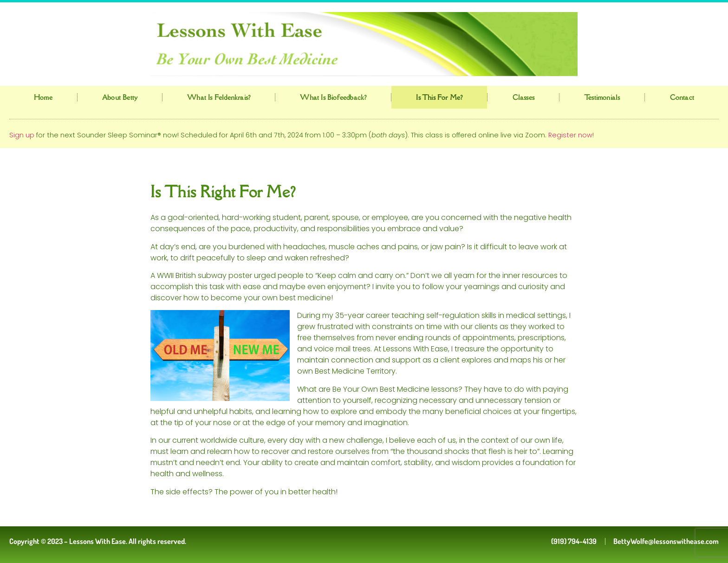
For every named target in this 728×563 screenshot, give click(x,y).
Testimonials (602, 97)
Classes (523, 97)
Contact (682, 97)
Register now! (571, 135)
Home (43, 97)
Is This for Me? (439, 97)
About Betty (120, 97)
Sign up (22, 135)
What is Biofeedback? (333, 97)
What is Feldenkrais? (219, 97)
